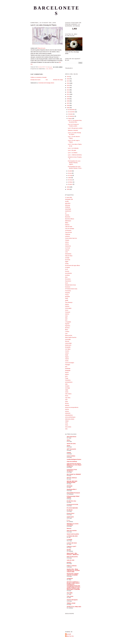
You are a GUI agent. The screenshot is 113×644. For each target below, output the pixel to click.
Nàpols (67, 357)
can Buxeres (68, 230)
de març (70, 180)
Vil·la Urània (68, 427)
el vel (66, 269)
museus (67, 351)
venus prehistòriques (70, 417)
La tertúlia (69, 540)
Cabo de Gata (69, 227)
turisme (67, 411)
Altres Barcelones (71, 437)
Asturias (67, 215)
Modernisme (68, 345)
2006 (68, 105)
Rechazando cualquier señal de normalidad (73, 574)
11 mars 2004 (69, 197)
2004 (68, 187)
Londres (67, 332)
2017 (68, 81)
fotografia (67, 293)
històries (67, 306)
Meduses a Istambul (73, 130)
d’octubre (71, 114)
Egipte (67, 262)
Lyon (47, 69)
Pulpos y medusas (72, 566)
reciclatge (68, 388)
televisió (67, 405)
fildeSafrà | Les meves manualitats (73, 524)
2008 (68, 101)
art (66, 213)
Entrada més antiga (58, 80)
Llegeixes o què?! (71, 546)
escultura (67, 275)
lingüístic (67, 324)
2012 (68, 92)
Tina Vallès (70, 593)
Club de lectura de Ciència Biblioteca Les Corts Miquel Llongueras (74, 465)
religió (67, 390)
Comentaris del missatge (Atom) (46, 83)
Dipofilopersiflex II (72, 489)
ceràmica (67, 236)
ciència (67, 242)
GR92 (67, 299)
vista (66, 429)
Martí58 (69, 550)
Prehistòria (68, 380)
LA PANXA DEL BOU (72, 536)
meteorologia (68, 343)
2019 (68, 77)
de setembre (71, 116)
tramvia (67, 409)
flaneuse (69, 528)
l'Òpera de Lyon (41, 48)
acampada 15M (69, 199)
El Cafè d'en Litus (71, 501)
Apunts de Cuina (71, 444)
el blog (67, 264)
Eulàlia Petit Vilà (70, 636)
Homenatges (68, 308)
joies (66, 320)
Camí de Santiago (70, 229)
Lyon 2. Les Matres (73, 153)
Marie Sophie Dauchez (71, 337)
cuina (66, 252)
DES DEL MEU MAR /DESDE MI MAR (72, 482)
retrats (67, 392)
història (67, 304)
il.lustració (68, 312)
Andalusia (68, 207)
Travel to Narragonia (72, 600)
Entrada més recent (35, 80)
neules (67, 361)
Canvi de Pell (68, 232)
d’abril (70, 178)
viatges (67, 421)
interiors (67, 314)
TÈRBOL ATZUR (71, 603)
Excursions (68, 279)
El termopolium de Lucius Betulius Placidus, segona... (74, 163)
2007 (68, 103)
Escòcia (67, 271)
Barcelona (68, 217)
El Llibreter (70, 510)
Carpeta (69, 453)
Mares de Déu (69, 335)
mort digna (68, 349)
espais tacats (70, 517)
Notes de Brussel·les (72, 557)
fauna (67, 283)
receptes (67, 386)
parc (66, 367)
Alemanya (68, 205)
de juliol (70, 171)
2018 (68, 79)
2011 (68, 94)
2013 (68, 90)
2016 (68, 83)
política (67, 374)
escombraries (68, 273)
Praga (67, 378)
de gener (71, 184)
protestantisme (69, 382)
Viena (67, 425)
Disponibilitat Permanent (73, 493)
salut (66, 400)
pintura (67, 372)
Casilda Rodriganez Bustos (74, 459)
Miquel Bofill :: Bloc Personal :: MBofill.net (73, 554)
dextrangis (70, 486)
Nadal (67, 355)
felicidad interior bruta (70, 285)
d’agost (70, 118)
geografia (67, 297)
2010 (68, 97)
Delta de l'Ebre (69, 256)
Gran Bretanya (69, 302)
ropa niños (68, 398)
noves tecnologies (70, 363)
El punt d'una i (71, 513)
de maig (70, 175)
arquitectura (68, 211)
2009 (68, 99)
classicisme (68, 246)
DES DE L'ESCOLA (72, 478)
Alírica (68, 440)
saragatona (70, 578)
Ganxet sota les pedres (73, 534)
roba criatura (68, 394)
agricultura (68, 203)
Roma (67, 396)
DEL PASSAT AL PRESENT (74, 474)
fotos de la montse (72, 531)
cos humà (68, 248)
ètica (66, 277)
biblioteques (68, 221)
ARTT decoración (71, 449)
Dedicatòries (68, 254)
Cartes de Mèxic (71, 456)
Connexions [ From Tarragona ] (72, 470)
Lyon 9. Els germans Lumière (75, 128)
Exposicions (68, 281)
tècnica (67, 403)
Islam (66, 316)
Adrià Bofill (68, 634)
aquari (68, 446)
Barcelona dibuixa (70, 219)
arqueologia (68, 209)
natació (67, 359)
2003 (68, 189)
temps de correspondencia (72, 407)
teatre (67, 402)
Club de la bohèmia (72, 462)
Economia (68, 260)
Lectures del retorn (72, 543)
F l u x (68, 520)
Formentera (68, 291)
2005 (68, 108)
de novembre (72, 112)
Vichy (66, 423)
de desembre (72, 110)
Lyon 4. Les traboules (73, 148)
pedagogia (68, 370)
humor (67, 310)
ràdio (66, 384)
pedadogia (68, 368)
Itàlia (66, 318)
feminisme (68, 287)
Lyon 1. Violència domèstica (75, 155)
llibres (67, 330)
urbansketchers (69, 415)
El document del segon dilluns (73, 265)
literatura (67, 328)
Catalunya (68, 234)
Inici (47, 80)
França (67, 295)
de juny (70, 173)
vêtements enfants (70, 419)
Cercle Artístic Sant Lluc (71, 238)
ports (66, 376)
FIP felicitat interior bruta (71, 289)
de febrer (71, 182)
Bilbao (67, 223)
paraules (69, 562)
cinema (67, 244)
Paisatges (68, 365)
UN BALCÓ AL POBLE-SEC (74, 607)
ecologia (67, 258)
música (51, 69)
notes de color (71, 560)
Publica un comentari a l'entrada (39, 77)
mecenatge (68, 339)
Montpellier (68, 347)
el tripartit (67, 267)
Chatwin (67, 240)
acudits (67, 201)
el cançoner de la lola (72, 504)
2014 (68, 88)
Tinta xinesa (70, 596)
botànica (67, 225)
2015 (68, 85)
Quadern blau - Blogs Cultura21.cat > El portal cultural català (73, 570)
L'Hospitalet (68, 322)
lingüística (68, 326)
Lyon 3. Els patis (72, 150)
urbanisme (68, 413)
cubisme (67, 250)
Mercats (67, 341)
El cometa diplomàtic (72, 508)
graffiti (67, 300)
